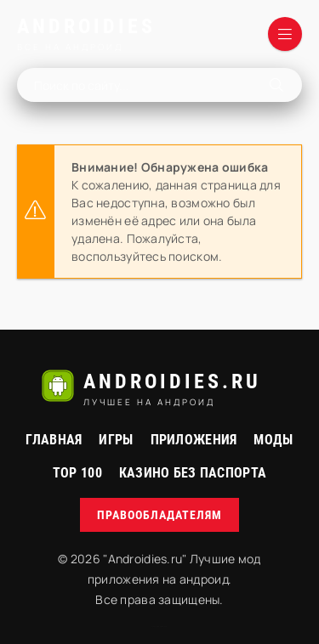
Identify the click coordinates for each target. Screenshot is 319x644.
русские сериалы (159, 627)
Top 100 (77, 473)
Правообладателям (159, 515)
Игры (116, 440)
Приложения (194, 440)
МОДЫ (273, 440)
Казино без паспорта (193, 473)
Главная (54, 440)
